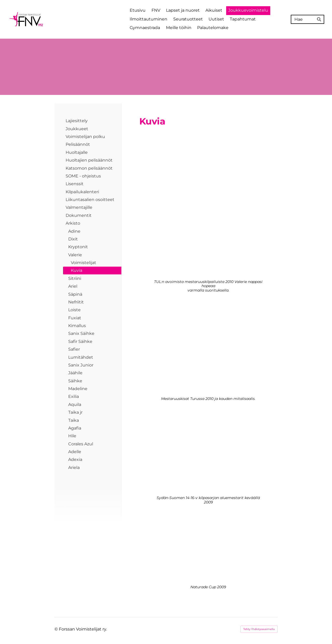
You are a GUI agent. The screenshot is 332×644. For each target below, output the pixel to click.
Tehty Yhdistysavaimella (259, 629)
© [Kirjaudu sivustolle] (57, 629)
